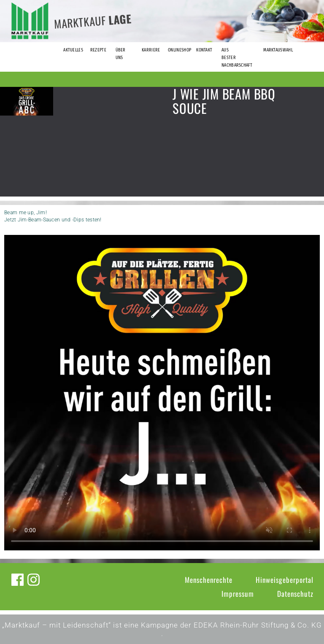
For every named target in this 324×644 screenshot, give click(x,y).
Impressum (238, 594)
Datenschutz (295, 594)
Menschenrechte (209, 580)
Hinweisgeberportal (285, 580)
